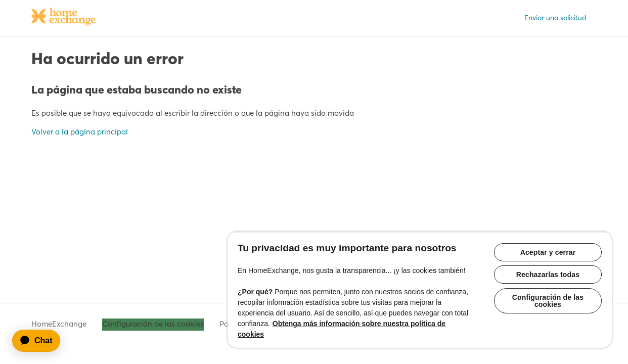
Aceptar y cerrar (551, 242)
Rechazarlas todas (551, 265)
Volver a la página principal (80, 132)
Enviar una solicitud (555, 18)
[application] (41, 341)
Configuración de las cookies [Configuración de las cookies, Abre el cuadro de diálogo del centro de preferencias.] (551, 292)
